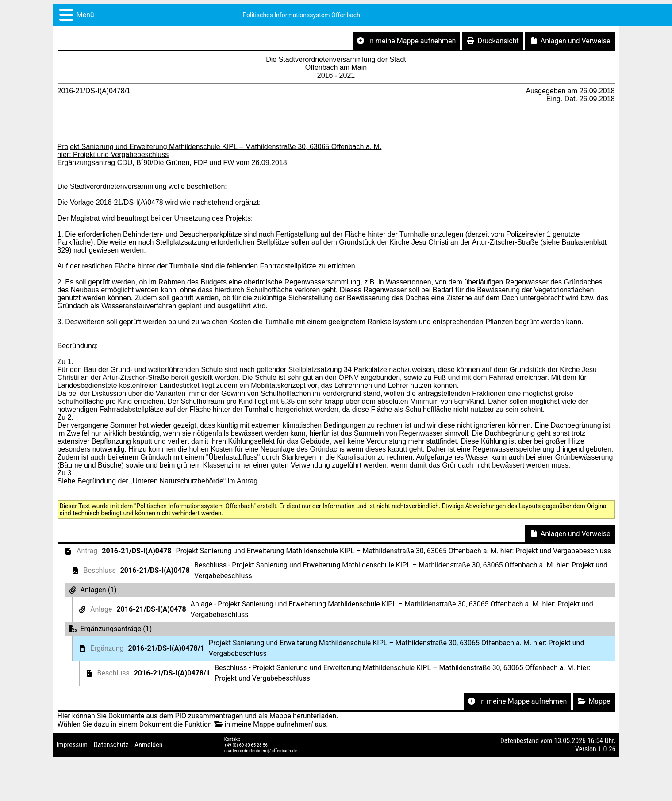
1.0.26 (607, 749)
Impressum (72, 745)
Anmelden (148, 745)
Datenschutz (111, 745)
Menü (85, 15)
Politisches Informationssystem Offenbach (301, 15)
